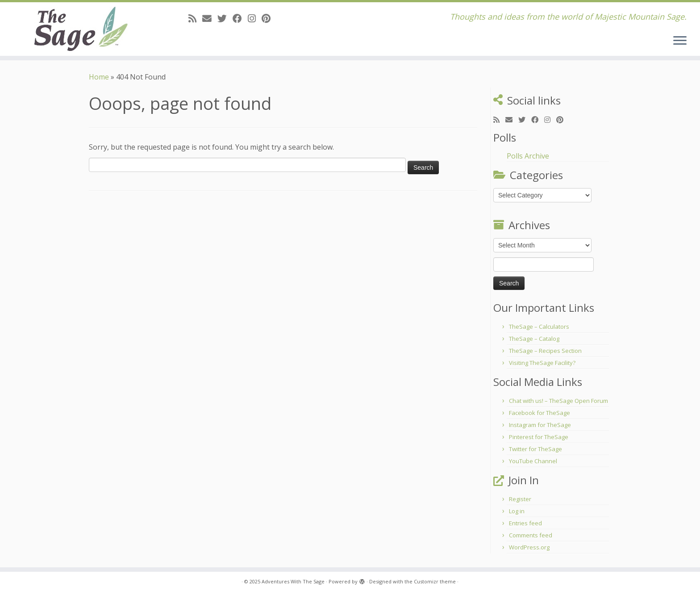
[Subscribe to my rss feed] (195, 18)
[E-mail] (210, 18)
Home (99, 77)
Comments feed (531, 535)
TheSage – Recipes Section (545, 351)
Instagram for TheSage (540, 425)
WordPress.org (529, 547)
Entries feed (525, 523)
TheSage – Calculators (539, 327)
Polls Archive (528, 156)
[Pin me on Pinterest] (269, 18)
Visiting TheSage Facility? (542, 363)
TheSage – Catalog (534, 339)
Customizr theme (435, 581)
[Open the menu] (680, 41)
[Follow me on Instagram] (255, 18)
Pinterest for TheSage (539, 437)
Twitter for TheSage (535, 449)
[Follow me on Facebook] (240, 18)
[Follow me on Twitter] (225, 18)
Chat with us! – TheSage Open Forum (558, 401)
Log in (517, 511)
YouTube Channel (533, 461)
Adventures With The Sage (293, 581)
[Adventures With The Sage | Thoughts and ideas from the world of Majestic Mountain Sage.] (81, 29)
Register (520, 499)
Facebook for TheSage (540, 413)
